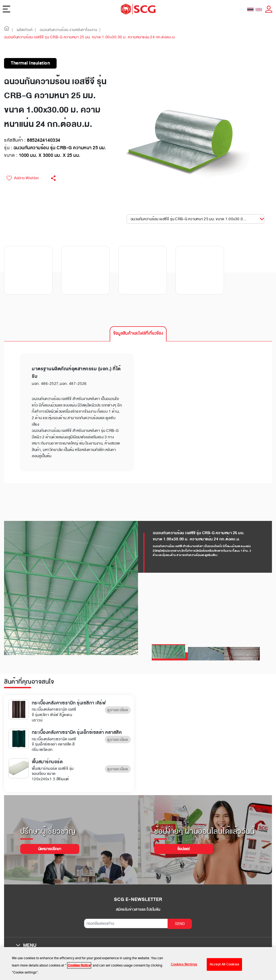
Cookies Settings (184, 964)
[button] (7, 30)
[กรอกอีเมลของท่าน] (126, 923)
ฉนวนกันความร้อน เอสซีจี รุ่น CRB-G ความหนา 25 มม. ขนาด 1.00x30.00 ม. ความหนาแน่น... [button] (193, 219)
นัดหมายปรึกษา (50, 849)
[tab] (138, 334)
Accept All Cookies (224, 964)
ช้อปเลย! (184, 849)
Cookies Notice (79, 965)
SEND (180, 924)
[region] (138, 964)
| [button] (12, 30)
